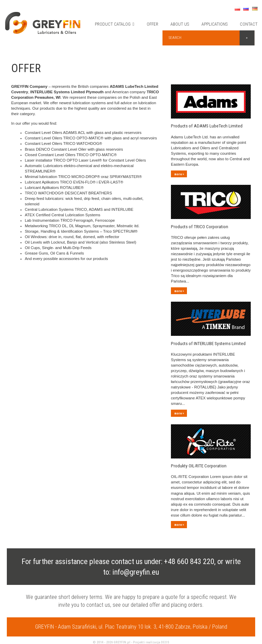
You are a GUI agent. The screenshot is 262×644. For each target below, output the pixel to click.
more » (179, 171)
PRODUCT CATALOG (116, 24)
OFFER (154, 24)
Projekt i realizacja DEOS (151, 621)
